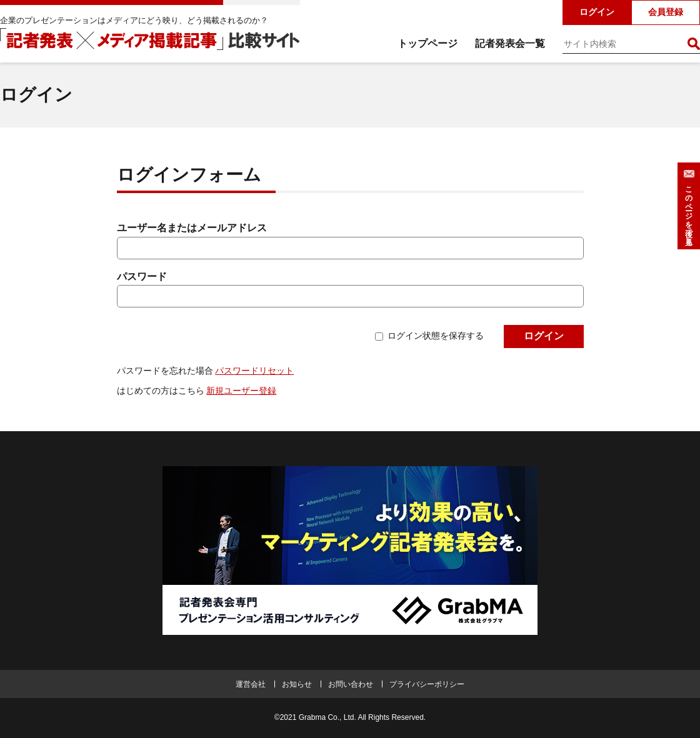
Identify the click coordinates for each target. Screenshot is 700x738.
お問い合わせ (351, 684)
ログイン (597, 12)
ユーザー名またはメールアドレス (192, 228)
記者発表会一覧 (510, 43)
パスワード (142, 277)
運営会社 (251, 684)
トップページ (427, 43)
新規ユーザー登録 (241, 391)
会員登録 (666, 12)
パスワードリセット (254, 371)
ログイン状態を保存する (436, 336)
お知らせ (297, 684)
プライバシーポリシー (427, 684)
